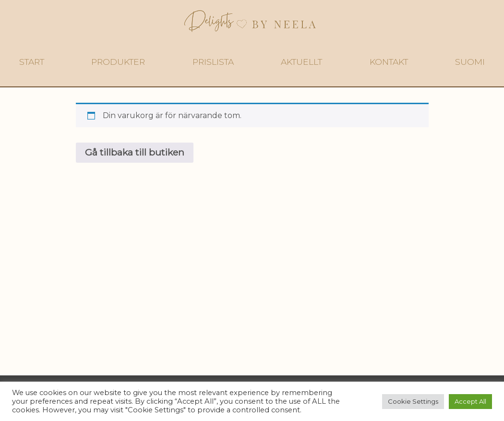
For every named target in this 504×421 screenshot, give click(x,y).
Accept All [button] (470, 401)
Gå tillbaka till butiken (135, 152)
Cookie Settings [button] (413, 401)
